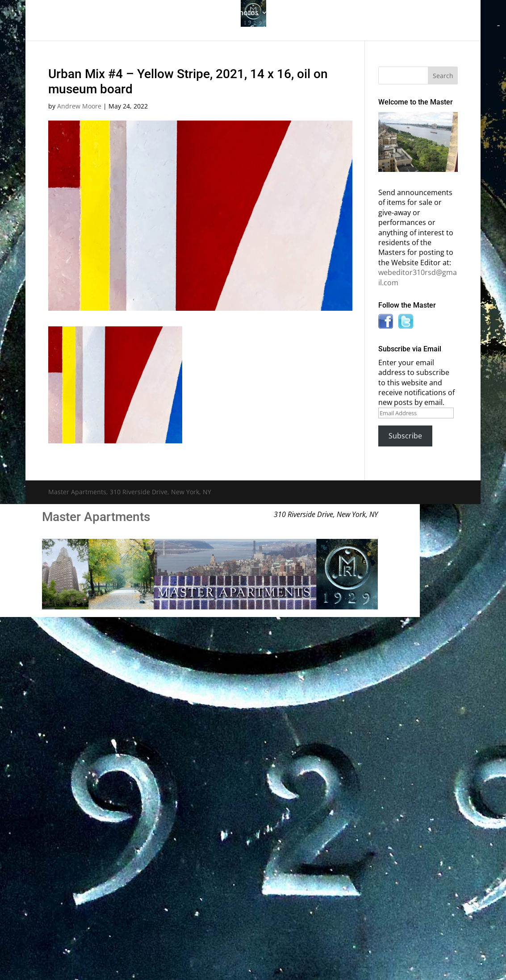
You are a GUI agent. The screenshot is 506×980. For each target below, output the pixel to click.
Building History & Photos (215, 13)
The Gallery (131, 13)
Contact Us (268, 29)
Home (90, 13)
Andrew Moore (79, 106)
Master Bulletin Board (316, 13)
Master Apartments (96, 517)
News (220, 29)
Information (386, 13)
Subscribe (405, 436)
